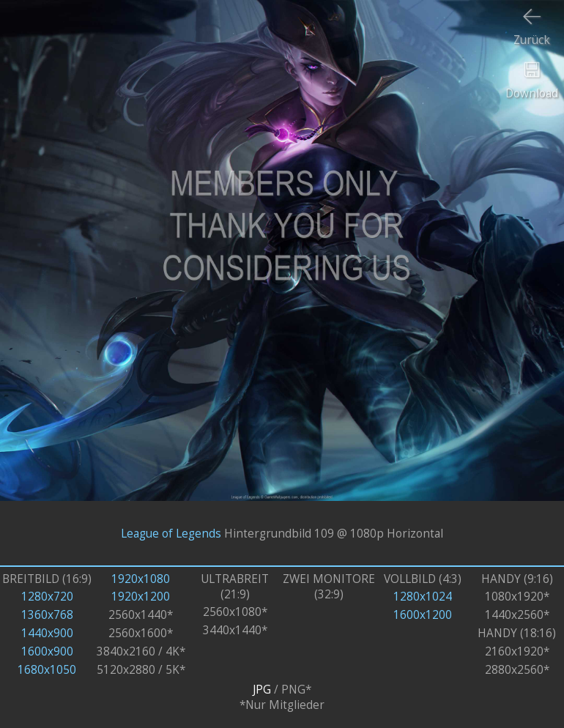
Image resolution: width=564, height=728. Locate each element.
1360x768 (47, 615)
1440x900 (47, 633)
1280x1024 (423, 597)
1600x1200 (423, 615)
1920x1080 (141, 579)
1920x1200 (141, 597)
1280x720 (47, 597)
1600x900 (47, 651)
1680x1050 (47, 670)
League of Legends (171, 534)
